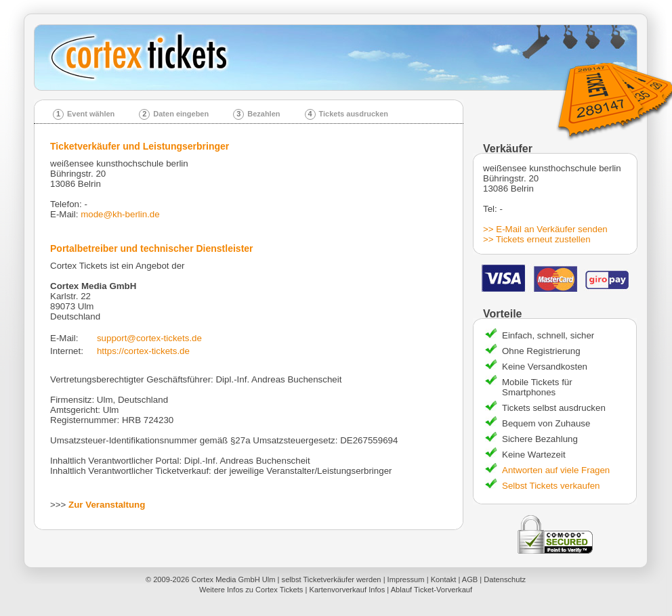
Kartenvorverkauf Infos (347, 590)
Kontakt (444, 579)
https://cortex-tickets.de (143, 351)
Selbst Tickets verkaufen (551, 486)
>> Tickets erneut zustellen (537, 239)
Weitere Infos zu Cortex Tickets (251, 590)
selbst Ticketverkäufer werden (332, 579)
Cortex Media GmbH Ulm (233, 579)
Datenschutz (505, 579)
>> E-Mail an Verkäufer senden (545, 229)
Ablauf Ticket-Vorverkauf (432, 590)
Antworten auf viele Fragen (556, 470)
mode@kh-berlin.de (120, 214)
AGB (470, 579)
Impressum (406, 579)
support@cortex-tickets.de (149, 338)
